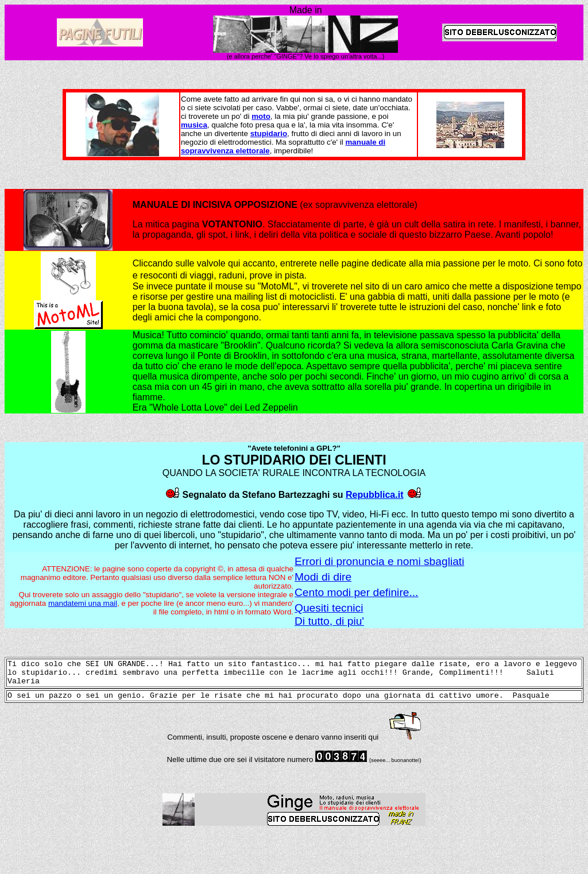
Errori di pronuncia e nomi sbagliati (379, 561)
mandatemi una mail (83, 603)
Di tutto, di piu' (329, 621)
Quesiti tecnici (329, 608)
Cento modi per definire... (356, 592)
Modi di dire (323, 577)
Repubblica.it (374, 495)
